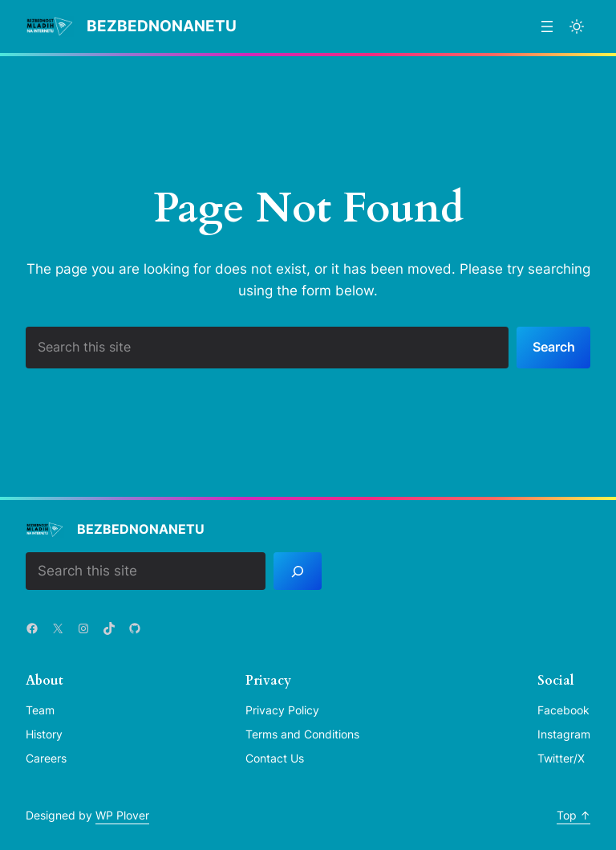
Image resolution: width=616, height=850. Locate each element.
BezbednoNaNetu (162, 26)
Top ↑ (573, 815)
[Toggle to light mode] (577, 26)
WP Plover (122, 815)
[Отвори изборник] (547, 26)
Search (554, 347)
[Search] (298, 571)
